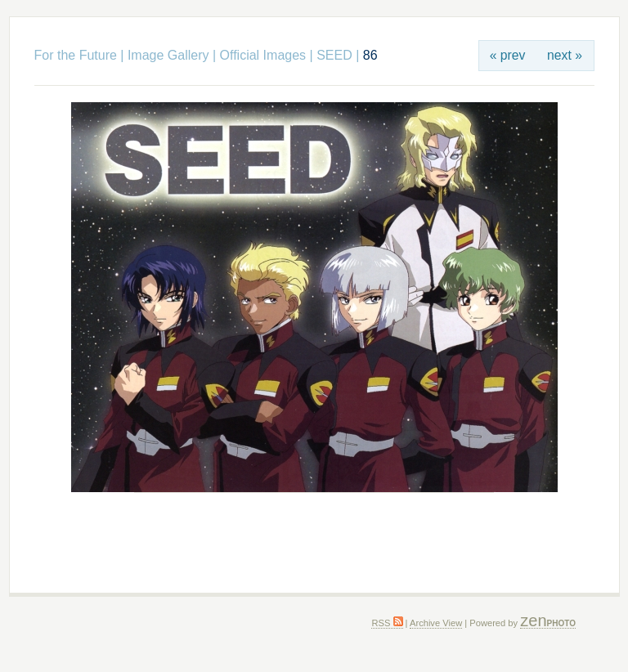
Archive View (436, 623)
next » (565, 55)
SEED (334, 55)
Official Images (263, 55)
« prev (508, 55)
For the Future (76, 55)
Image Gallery (168, 55)
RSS (387, 623)
